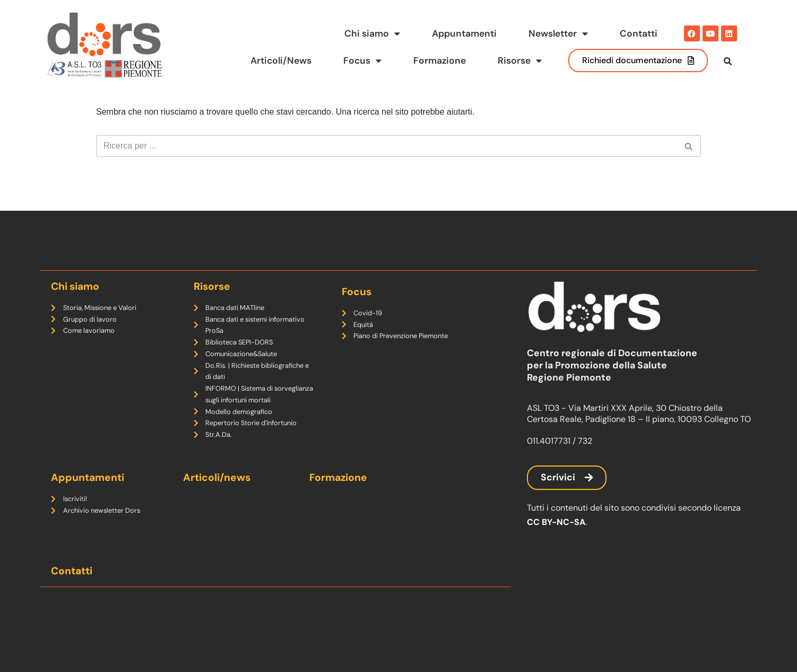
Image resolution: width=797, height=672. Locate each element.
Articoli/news (217, 477)
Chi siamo (372, 34)
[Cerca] (387, 168)
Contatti (639, 33)
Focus (362, 61)
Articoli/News (280, 61)
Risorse (520, 61)
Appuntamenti (464, 33)
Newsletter (558, 34)
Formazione (440, 61)
